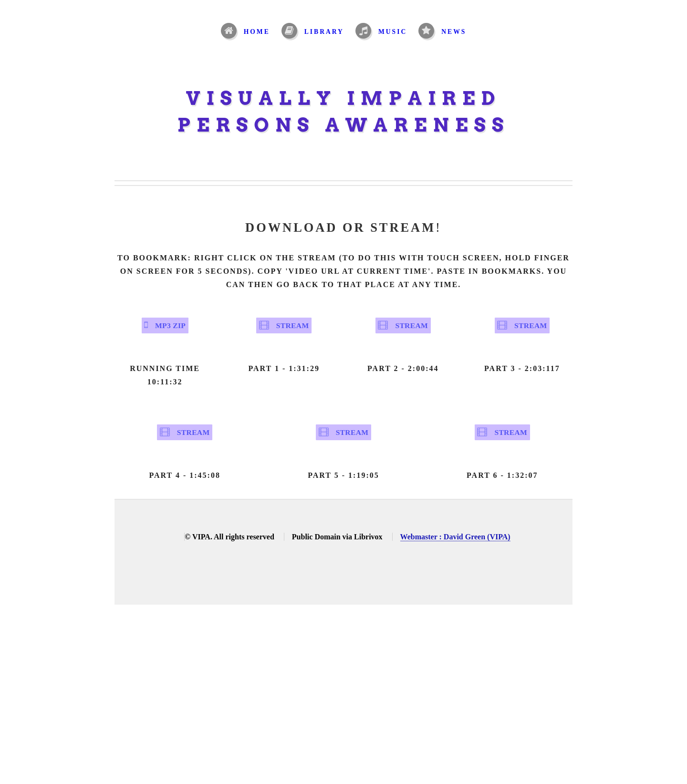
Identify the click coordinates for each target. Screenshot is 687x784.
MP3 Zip (170, 330)
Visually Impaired (344, 98)
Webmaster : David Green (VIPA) (455, 556)
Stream (291, 330)
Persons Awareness (344, 125)
